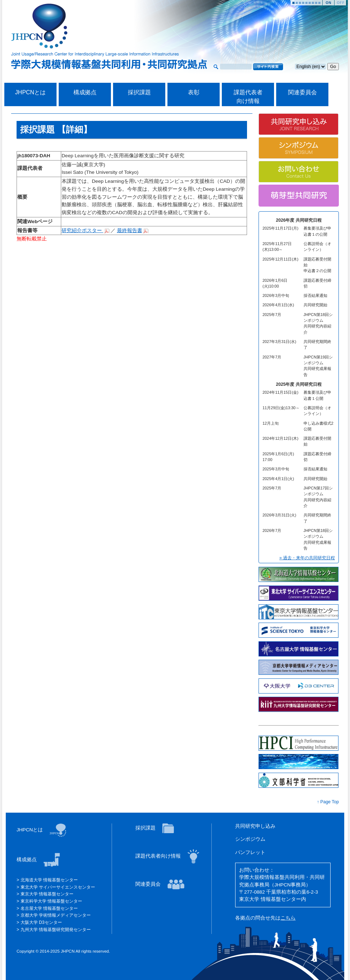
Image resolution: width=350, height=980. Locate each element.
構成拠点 (85, 92)
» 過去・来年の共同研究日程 (307, 558)
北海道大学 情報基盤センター (49, 880)
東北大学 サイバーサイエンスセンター (58, 887)
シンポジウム (250, 839)
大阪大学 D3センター (41, 922)
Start (328, 3)
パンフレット (250, 852)
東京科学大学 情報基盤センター (51, 901)
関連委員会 (302, 92)
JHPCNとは (30, 92)
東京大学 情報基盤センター (47, 894)
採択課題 (139, 92)
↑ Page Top (328, 802)
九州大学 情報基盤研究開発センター (56, 930)
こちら (288, 918)
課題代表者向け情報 (159, 856)
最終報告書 (130, 231)
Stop (340, 3)
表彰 (194, 92)
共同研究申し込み (255, 826)
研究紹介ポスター (82, 231)
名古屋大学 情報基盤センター (49, 908)
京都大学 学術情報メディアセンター (56, 915)
